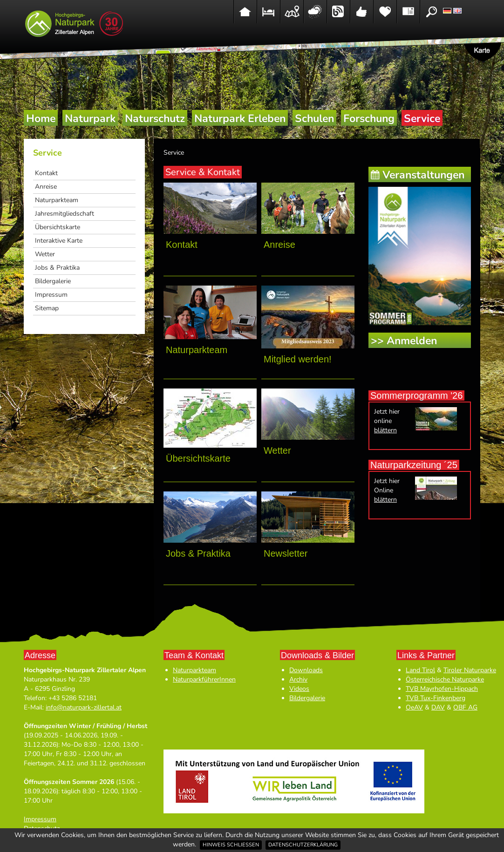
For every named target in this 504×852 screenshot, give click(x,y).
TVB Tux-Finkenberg (436, 698)
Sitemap (47, 308)
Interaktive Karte (59, 241)
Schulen (314, 119)
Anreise (46, 187)
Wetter (45, 254)
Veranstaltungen (423, 175)
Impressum (51, 295)
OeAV (414, 707)
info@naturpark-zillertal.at (84, 707)
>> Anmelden (404, 341)
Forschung (369, 119)
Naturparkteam (57, 200)
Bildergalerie (53, 281)
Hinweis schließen (231, 845)
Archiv (298, 679)
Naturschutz (155, 119)
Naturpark (90, 119)
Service (422, 119)
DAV (438, 707)
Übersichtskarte (58, 227)
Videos (299, 689)
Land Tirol (420, 670)
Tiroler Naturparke (470, 670)
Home (41, 119)
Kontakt (46, 173)
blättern (385, 430)
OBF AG (465, 707)
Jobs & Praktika (57, 268)
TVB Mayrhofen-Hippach (442, 689)
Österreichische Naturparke (445, 679)
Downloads (306, 670)
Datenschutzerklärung (303, 845)
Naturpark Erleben (240, 119)
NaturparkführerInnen (204, 679)
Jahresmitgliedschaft (65, 214)
